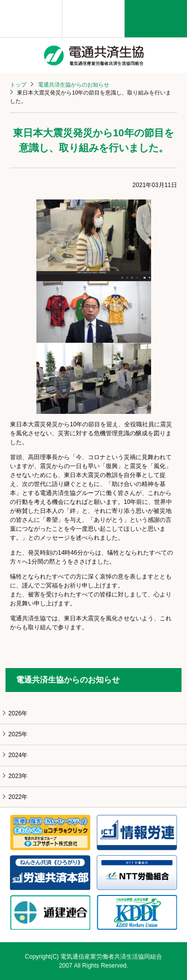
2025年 (18, 734)
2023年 (18, 776)
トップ (18, 85)
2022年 (18, 797)
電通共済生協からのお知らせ (74, 85)
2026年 (18, 713)
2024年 (18, 755)
